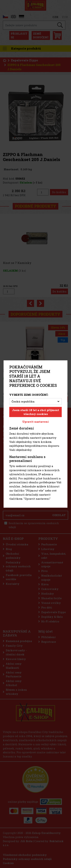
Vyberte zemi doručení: (29, 395)
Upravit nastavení (35, 422)
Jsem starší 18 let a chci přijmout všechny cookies (35, 412)
